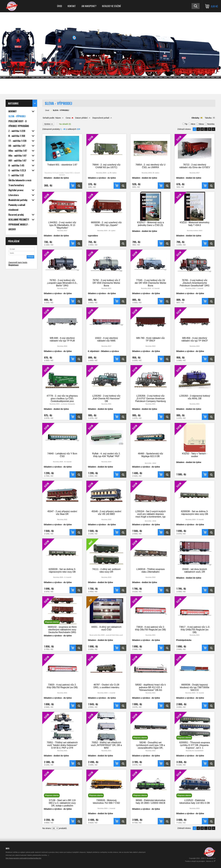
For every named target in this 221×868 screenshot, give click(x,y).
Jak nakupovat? (89, 6)
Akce (193, 124)
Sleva (201, 124)
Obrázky (195, 118)
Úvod (60, 6)
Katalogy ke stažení (111, 6)
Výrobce (48, 124)
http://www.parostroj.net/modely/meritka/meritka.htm (23, 858)
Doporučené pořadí (101, 118)
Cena (68, 118)
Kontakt (72, 6)
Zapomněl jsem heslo (18, 262)
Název (58, 118)
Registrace (14, 265)
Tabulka (208, 118)
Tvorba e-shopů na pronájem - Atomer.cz (200, 861)
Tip (186, 124)
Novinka (211, 124)
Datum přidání (81, 118)
